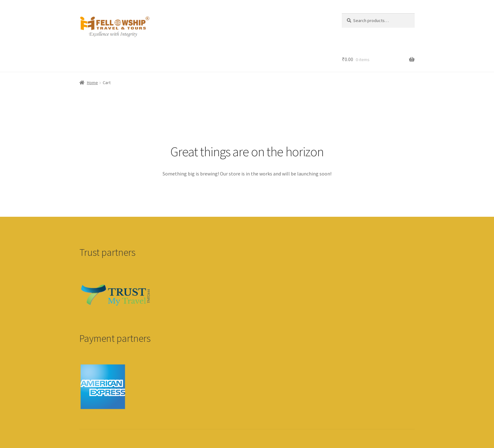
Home (92, 83)
